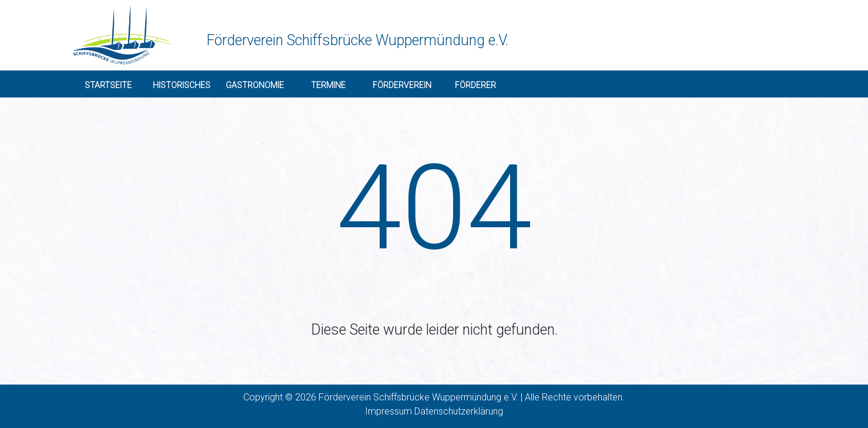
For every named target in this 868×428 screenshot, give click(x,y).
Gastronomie (255, 85)
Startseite (108, 85)
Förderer (475, 85)
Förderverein (402, 85)
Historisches (182, 85)
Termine (328, 85)
